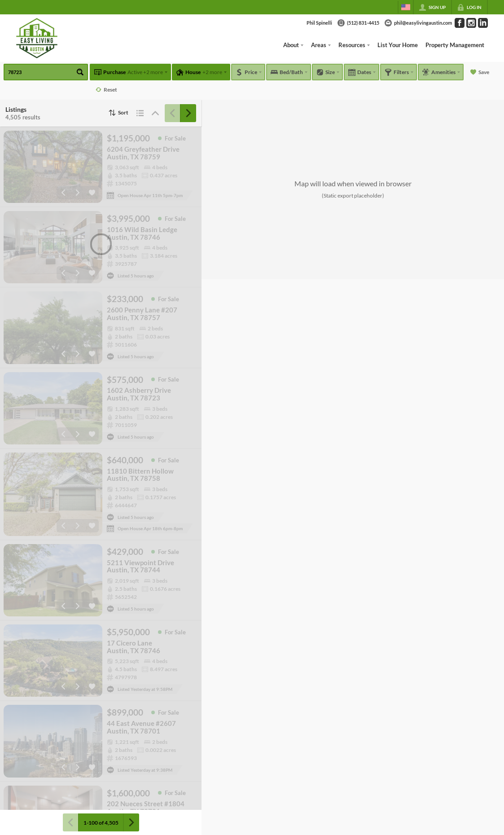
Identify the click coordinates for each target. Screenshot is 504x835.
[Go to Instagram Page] (471, 23)
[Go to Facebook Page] (460, 23)
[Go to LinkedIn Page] (483, 23)
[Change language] (406, 7)
